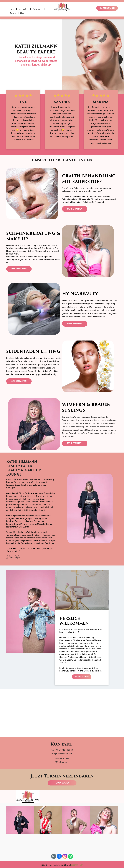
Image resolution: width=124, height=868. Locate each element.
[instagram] (65, 857)
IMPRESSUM (75, 865)
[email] (54, 857)
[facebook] (59, 857)
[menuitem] (12, 9)
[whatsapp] (70, 857)
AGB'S (82, 865)
